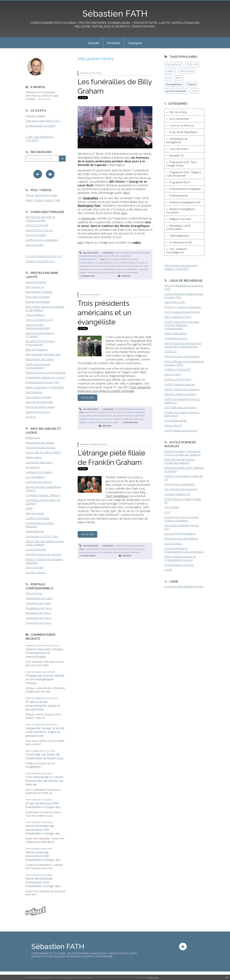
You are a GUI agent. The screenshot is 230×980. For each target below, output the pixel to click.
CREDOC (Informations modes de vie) (183, 478)
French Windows (35, 315)
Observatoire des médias (40, 443)
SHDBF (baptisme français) (180, 384)
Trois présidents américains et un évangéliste (105, 313)
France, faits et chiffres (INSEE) (43, 452)
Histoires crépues (36, 573)
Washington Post (89, 205)
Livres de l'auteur (179, 149)
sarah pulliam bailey (127, 273)
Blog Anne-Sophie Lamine (40, 407)
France (192, 84)
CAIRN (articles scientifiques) (42, 240)
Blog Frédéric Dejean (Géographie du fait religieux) (45, 308)
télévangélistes (121, 549)
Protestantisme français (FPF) (42, 382)
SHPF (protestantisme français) (182, 312)
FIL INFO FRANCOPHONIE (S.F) (44, 256)
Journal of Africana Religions (180, 534)
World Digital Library (176, 421)
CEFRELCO (171, 352)
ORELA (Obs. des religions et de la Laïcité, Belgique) (45, 543)
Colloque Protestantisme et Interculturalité (44, 653)
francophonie (174, 64)
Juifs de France (34, 593)
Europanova (33, 467)
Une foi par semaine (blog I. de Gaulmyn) (43, 502)
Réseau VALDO (173, 426)
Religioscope (33, 438)
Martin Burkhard (37, 879)
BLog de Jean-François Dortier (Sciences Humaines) (182, 519)
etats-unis (106, 549)
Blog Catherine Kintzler (38, 397)
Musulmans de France (38, 613)
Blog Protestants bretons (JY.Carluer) (40, 335)
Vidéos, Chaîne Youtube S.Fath (43, 200)
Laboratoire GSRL (175, 302)
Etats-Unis (192, 64)
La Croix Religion (35, 477)
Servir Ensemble (35, 568)
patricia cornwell (131, 553)
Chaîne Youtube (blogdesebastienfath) (38, 326)
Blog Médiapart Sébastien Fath (43, 354)
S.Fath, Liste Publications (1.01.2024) (40, 139)
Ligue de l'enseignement (39, 402)
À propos (135, 43)
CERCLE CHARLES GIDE (39, 320)
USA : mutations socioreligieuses (177, 251)
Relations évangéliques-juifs (185, 202)
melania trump (116, 266)
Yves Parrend (35, 777)
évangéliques (86, 263)
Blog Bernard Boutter (38, 302)
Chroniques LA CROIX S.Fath (42, 536)
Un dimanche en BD (181, 242)
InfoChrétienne (34, 392)
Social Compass (173, 544)
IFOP (167, 512)
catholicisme (187, 71)
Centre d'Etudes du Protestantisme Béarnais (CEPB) (184, 363)
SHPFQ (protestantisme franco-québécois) (182, 401)
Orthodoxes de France (38, 618)
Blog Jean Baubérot (37, 350)
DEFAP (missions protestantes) (182, 356)
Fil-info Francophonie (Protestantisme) (38, 366)
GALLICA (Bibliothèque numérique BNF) (184, 287)
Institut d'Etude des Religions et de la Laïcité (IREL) (184, 296)
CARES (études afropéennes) (181, 431)
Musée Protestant (36, 282)
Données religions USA (177, 494)
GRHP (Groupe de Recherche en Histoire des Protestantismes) (183, 345)
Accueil (93, 43)
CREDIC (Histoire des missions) (182, 389)
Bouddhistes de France (39, 608)
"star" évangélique (117, 496)
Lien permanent (89, 253)
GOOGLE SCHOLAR (37, 225)
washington (94, 273)
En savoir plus (153, 977)
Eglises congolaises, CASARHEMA (45, 387)
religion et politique (124, 416)
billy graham (113, 259)
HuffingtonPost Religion (39, 472)
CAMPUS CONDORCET (178, 370)
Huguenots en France (38, 412)
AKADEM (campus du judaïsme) (44, 554)
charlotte (93, 423)
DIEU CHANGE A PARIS (178, 317)
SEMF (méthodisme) (176, 333)
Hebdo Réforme (35, 531)
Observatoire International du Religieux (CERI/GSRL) (181, 267)
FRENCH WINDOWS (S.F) (40, 261)
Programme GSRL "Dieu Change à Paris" (181, 164)
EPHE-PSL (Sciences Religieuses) (183, 307)
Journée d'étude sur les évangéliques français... (45, 679)
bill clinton (121, 263)
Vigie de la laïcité (35, 513)
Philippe (31, 676)
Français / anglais (35, 116)
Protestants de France (38, 623)
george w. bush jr (138, 263)
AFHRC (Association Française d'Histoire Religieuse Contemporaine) (182, 325)
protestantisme (129, 259)
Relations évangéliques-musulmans (181, 211)
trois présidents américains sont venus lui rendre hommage (114, 389)
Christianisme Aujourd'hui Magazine (40, 525)
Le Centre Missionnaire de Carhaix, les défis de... (44, 781)
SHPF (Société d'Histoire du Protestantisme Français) (180, 558)
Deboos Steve (35, 649)
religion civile (106, 263)
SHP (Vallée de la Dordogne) (180, 407)
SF (27, 702)
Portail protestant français (40, 448)
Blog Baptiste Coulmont (39, 292)
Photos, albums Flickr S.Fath (41, 195)
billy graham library (110, 553)
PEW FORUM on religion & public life (183, 501)
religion (170, 71)
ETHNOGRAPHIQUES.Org (179, 565)
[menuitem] (93, 43)
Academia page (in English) (41, 126)
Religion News (34, 457)
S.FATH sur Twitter (36, 235)
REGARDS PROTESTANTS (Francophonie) (40, 343)
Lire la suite (44, 99)
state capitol (109, 273)
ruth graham (96, 269)
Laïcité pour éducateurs (39, 462)
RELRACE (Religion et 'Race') (180, 394)
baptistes (140, 416)
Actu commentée (124, 253)
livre (168, 78)
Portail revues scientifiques (180, 484)
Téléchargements (179, 236)
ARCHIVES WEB (34, 245)
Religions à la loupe (104, 256)
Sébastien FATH (115, 14)
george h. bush (121, 419)
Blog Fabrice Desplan (38, 297)
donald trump (100, 266)
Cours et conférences (182, 126)
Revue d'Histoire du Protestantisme (46, 373)
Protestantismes (179, 196)
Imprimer (124, 276)
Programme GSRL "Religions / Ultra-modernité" (184, 174)
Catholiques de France (38, 603)
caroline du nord (124, 269)
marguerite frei (36, 728)
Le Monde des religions (39, 482)
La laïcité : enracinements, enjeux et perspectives (43, 706)
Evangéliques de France (39, 598)
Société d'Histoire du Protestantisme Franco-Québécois (184, 550)
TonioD (30, 754)
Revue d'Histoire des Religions (181, 539)
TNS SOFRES (172, 507)
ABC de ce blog (178, 112)
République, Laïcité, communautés (178, 227)
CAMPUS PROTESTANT (178, 379)
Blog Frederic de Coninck (40, 359)
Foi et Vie (31, 417)
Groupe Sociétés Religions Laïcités (184, 586)
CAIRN (168, 570)
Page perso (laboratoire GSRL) (43, 121)
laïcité (179, 78)
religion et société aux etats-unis (103, 412)
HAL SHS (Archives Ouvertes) (181, 489)
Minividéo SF (176, 156)
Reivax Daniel (35, 852)
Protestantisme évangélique (130, 409)
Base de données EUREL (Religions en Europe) (184, 469)
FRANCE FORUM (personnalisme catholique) (44, 561)
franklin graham (134, 266)
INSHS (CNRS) (173, 375)
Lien (80, 242)
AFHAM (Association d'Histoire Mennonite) (182, 414)
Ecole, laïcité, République (183, 132)
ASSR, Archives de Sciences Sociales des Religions (180, 461)
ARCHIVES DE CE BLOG (39, 230)
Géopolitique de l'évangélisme (177, 140)
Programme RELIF (180, 182)
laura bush (85, 266)
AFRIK (29, 508)
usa (96, 263)
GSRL (194, 91)
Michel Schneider (37, 826)
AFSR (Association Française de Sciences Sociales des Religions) (183, 453)
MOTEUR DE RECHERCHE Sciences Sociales (40, 219)
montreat (109, 269)
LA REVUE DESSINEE (38, 518)
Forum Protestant (36, 549)
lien (126, 193)
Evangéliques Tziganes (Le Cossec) (45, 377)
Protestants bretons (176, 338)
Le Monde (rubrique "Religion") (43, 495)
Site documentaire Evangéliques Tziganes (44, 489)
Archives (114, 43)
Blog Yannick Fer (35, 287)
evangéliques (92, 549)
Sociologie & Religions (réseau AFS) (182, 527)
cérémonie (88, 218)
